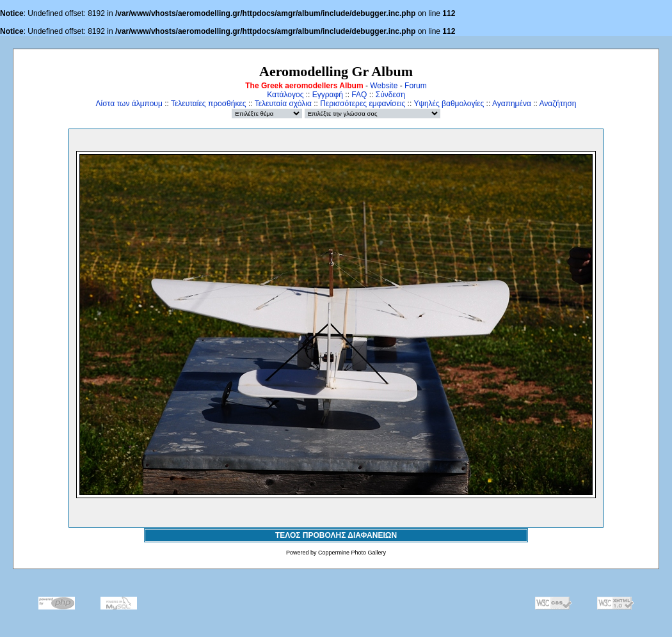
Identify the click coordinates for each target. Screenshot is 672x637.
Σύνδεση (390, 95)
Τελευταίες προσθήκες (209, 104)
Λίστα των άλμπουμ (129, 104)
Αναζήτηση (558, 104)
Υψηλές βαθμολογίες (449, 104)
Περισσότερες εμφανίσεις (363, 104)
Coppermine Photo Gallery (352, 553)
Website (384, 86)
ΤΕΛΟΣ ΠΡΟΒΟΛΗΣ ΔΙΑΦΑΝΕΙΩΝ (336, 535)
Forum (416, 86)
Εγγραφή (328, 95)
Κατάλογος (285, 95)
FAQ (359, 95)
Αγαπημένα (512, 104)
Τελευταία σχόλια (283, 104)
